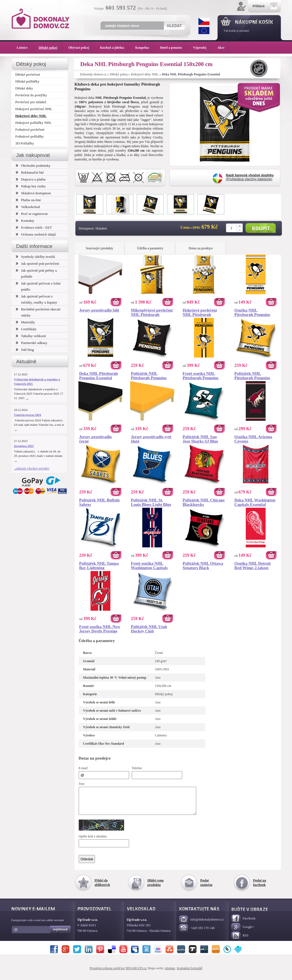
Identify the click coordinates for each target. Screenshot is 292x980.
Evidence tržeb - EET (34, 227)
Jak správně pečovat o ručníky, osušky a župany (36, 299)
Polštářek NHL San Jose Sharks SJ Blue (200, 439)
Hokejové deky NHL (145, 74)
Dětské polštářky (28, 81)
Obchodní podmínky (33, 166)
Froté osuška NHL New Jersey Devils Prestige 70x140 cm (100, 629)
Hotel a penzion (174, 48)
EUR (204, 31)
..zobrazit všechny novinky (32, 468)
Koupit (261, 228)
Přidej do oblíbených (102, 888)
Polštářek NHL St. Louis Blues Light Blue (151, 502)
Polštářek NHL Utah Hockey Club (149, 629)
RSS (240, 941)
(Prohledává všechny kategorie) (250, 177)
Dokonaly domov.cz (93, 74)
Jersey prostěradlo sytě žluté (151, 439)
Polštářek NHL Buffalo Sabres (100, 502)
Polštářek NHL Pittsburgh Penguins (252, 376)
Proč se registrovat (32, 214)
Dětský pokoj (119, 74)
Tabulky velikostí (31, 336)
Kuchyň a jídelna (115, 48)
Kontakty (25, 221)
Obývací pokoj (81, 48)
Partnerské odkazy (32, 343)
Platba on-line (28, 200)
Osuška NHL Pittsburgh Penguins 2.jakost (252, 312)
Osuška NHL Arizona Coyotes (253, 439)
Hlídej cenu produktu (156, 888)
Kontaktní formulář (189, 973)
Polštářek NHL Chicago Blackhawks (204, 502)
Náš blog (25, 350)
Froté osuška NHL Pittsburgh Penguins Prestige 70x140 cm (201, 376)
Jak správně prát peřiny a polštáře (36, 273)
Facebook (243, 924)
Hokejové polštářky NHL (34, 123)
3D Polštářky (25, 143)
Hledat (174, 26)
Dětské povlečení (28, 74)
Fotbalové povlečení (30, 129)
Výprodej (202, 48)
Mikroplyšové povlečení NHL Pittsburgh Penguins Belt (152, 312)
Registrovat (61, 935)
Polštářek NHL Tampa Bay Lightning (99, 566)
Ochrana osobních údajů (36, 234)
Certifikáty (26, 329)
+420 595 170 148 (197, 933)
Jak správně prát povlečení (37, 264)
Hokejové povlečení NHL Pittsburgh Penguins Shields (200, 312)
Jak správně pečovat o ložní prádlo (38, 286)
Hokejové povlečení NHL (34, 109)
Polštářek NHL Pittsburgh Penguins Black (149, 376)
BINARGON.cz (136, 973)
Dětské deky (24, 88)
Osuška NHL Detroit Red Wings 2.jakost (253, 566)
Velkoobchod (28, 207)
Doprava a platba (31, 179)
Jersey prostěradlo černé (95, 439)
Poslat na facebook (260, 888)
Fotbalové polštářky (30, 136)
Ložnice (25, 48)
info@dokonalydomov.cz (201, 925)
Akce (222, 48)
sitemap (170, 973)
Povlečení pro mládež (31, 102)
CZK (204, 21)
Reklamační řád (30, 172)
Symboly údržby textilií (35, 257)
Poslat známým (206, 888)
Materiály (25, 322)
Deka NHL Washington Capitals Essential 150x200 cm (255, 502)
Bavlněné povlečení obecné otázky (38, 312)
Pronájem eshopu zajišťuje (107, 973)
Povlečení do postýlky (31, 95)
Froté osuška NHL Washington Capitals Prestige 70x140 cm (149, 566)
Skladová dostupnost (33, 193)
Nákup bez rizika (31, 186)
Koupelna (145, 48)
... (27, 398)
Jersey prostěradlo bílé (99, 310)
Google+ (243, 932)
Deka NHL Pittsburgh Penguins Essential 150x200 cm (99, 376)
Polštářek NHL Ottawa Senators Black (203, 566)
